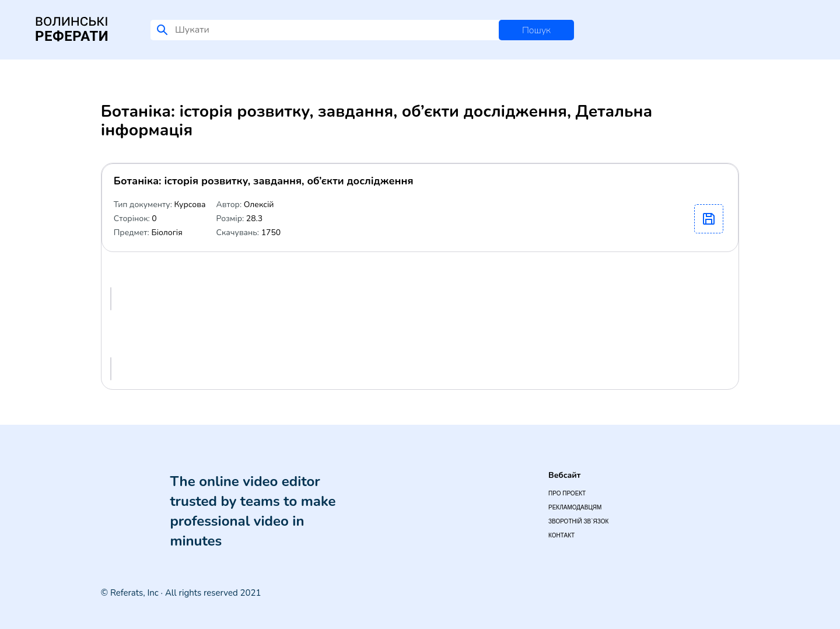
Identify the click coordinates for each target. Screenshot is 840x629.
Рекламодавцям (575, 507)
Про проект (567, 493)
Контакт (561, 535)
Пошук (536, 30)
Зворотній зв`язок (578, 521)
